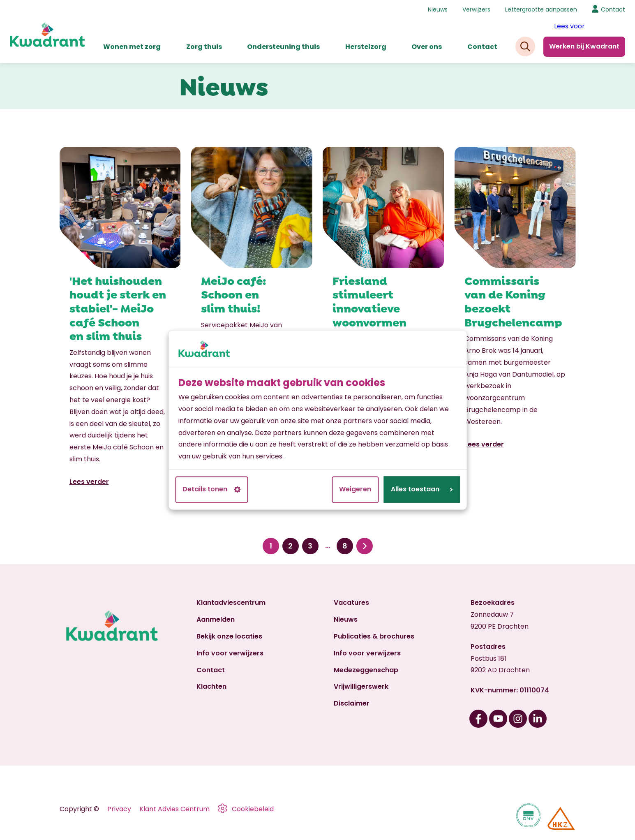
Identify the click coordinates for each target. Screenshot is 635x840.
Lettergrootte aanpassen (541, 9)
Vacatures (351, 603)
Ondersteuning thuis (283, 47)
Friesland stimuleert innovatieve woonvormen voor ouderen (370, 307)
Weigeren (355, 489)
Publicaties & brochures (374, 636)
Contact (482, 47)
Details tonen (211, 489)
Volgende (365, 546)
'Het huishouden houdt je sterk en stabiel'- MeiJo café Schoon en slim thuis (118, 307)
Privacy (119, 809)
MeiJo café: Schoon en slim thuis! (234, 294)
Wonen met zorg (132, 47)
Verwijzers (476, 9)
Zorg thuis (204, 47)
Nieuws (438, 9)
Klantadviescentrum (231, 603)
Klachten (211, 686)
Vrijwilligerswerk (361, 686)
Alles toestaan (422, 489)
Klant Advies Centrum (174, 809)
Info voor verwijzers (230, 653)
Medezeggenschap (366, 670)
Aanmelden (216, 619)
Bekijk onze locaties (229, 636)
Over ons (427, 47)
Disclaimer (352, 703)
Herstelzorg (366, 47)
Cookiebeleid (253, 809)
